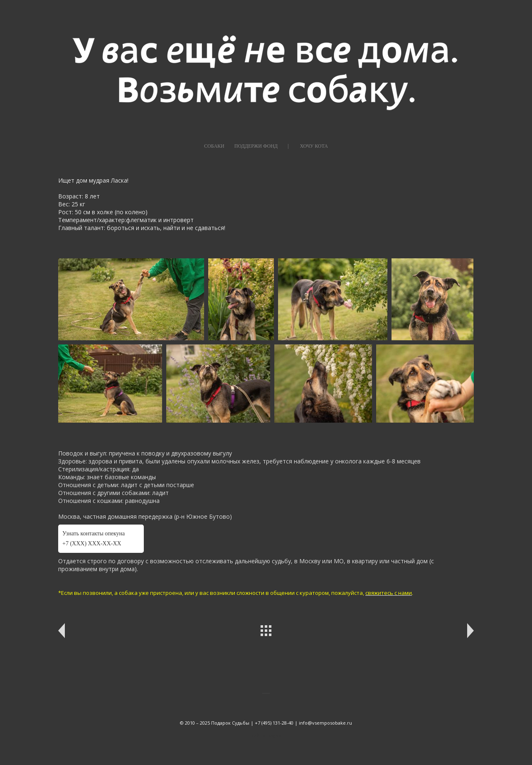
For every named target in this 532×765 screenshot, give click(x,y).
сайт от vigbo (266, 735)
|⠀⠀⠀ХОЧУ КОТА (308, 146)
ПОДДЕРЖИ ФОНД (256, 146)
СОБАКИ (214, 146)
